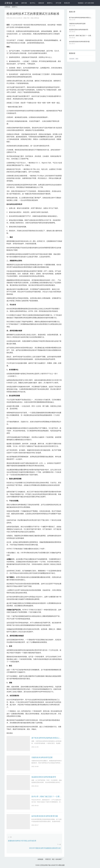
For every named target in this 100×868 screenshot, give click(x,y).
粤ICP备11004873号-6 (52, 865)
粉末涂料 (72, 59)
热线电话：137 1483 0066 (86, 3)
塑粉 (77, 59)
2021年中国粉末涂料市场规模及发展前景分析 (45, 848)
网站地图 (62, 865)
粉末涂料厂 (59, 859)
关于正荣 (58, 3)
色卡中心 (33, 3)
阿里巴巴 (48, 859)
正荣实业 (8, 3)
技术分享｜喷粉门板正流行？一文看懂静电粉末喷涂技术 (47, 797)
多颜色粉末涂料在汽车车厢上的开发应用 (22, 841)
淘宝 (53, 859)
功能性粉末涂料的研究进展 (42, 757)
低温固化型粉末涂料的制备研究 (44, 777)
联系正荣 (67, 3)
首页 (17, 3)
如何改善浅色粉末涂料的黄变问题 (45, 816)
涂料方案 (24, 3)
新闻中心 (50, 3)
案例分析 (41, 3)
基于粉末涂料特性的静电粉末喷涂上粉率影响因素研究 (47, 738)
